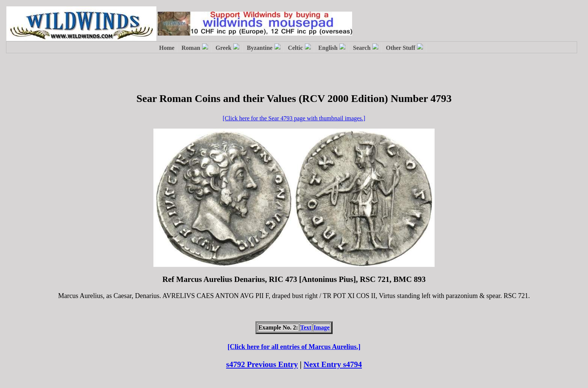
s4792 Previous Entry (262, 364)
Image (322, 327)
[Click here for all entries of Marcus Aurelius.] (294, 347)
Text (306, 327)
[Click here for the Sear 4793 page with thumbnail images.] (294, 118)
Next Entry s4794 (333, 364)
